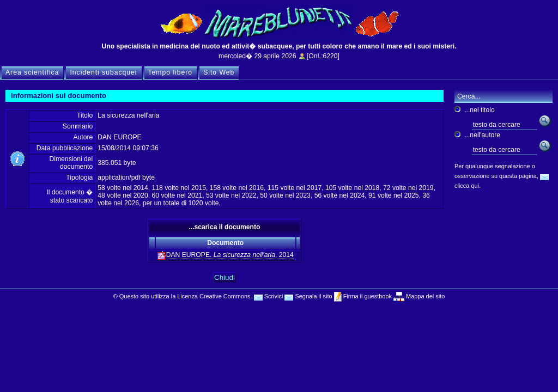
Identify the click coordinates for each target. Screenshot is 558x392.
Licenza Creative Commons (214, 296)
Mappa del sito (424, 296)
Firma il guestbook (367, 296)
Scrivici (269, 296)
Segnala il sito (308, 296)
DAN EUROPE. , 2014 (226, 255)
